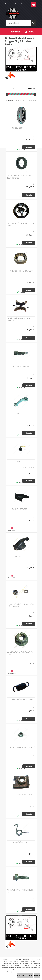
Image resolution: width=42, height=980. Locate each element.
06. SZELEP (16, 461)
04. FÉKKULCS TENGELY (21, 366)
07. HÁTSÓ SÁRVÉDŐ (20, 509)
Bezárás (37, 975)
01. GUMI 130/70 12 (19, 128)
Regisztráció (18, 4)
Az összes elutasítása (25, 975)
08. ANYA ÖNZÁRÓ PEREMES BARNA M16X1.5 (20, 653)
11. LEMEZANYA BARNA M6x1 (21, 795)
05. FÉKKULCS (17, 414)
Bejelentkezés (9, 4)
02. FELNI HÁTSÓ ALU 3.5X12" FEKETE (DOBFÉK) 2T (21, 224)
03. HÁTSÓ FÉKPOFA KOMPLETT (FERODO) (19, 320)
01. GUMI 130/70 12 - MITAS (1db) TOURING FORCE (19, 177)
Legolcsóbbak (19, 100)
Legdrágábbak (31, 100)
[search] (34, 23)
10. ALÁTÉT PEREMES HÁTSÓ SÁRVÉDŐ (21, 747)
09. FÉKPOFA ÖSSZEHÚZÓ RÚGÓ (21, 700)
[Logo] (21, 13)
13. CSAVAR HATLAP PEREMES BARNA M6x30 (21, 891)
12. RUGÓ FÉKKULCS (19, 842)
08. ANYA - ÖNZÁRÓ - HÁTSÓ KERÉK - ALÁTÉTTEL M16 (21, 605)
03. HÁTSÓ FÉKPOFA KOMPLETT (21, 271)
